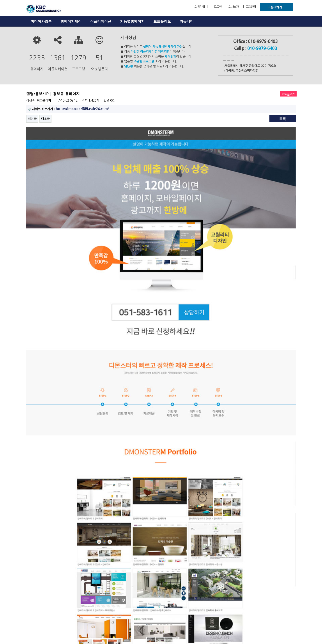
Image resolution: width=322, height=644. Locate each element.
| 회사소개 (232, 7)
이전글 (32, 119)
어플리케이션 (101, 21)
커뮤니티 (187, 21)
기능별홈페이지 (132, 21)
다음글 (45, 119)
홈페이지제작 (71, 21)
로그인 (218, 7)
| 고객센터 (249, 7)
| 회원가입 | (200, 7)
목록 (283, 119)
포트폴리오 (162, 21)
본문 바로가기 (0, 0)
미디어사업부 (41, 21)
